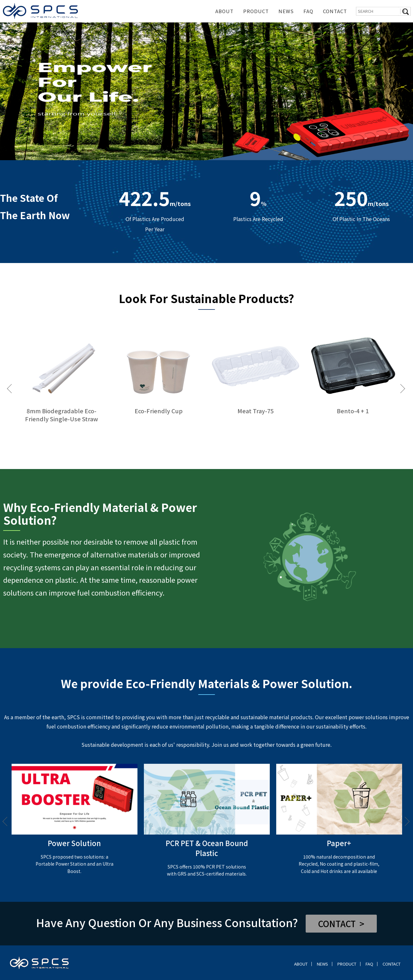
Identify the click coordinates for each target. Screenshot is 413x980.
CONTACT (335, 11)
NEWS (286, 11)
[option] (207, 91)
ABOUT (224, 11)
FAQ (308, 11)
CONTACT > (341, 923)
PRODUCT (256, 11)
